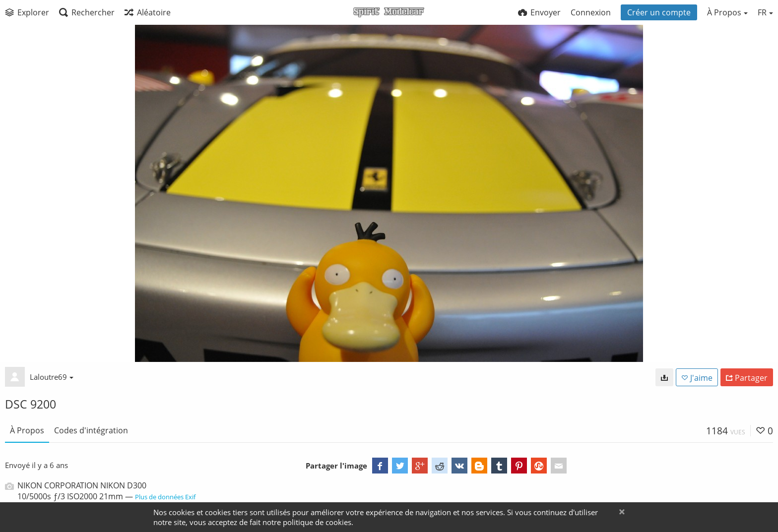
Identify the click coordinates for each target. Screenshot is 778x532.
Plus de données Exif (165, 497)
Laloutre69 (52, 377)
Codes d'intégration (91, 430)
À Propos (27, 430)
